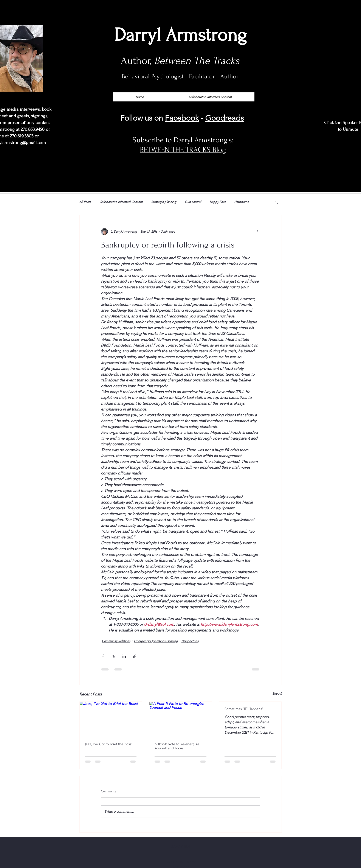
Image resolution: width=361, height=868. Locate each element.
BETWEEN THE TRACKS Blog (183, 150)
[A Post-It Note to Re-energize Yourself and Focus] (180, 719)
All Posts (85, 202)
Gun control (193, 202)
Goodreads (224, 118)
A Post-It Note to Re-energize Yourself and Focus (177, 746)
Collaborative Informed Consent (121, 202)
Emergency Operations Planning (156, 641)
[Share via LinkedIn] (124, 656)
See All (277, 694)
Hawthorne (242, 202)
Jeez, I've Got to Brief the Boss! (109, 744)
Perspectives (190, 641)
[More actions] (258, 232)
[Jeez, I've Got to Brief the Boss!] (111, 719)
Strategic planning (164, 202)
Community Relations (116, 641)
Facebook (182, 118)
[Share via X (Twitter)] (114, 656)
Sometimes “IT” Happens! (244, 709)
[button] (276, 202)
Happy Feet (218, 202)
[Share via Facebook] (103, 656)
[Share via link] (135, 656)
